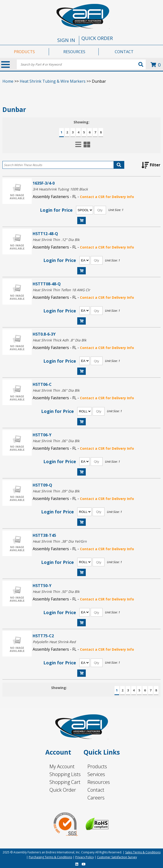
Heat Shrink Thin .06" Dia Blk (56, 390)
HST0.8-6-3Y (44, 334)
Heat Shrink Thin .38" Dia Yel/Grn (60, 541)
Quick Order (63, 790)
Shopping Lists (65, 774)
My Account (62, 766)
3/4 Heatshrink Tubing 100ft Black (60, 189)
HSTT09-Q (42, 485)
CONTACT (124, 52)
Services (96, 774)
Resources (99, 782)
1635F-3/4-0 (44, 183)
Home (8, 81)
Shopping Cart (65, 782)
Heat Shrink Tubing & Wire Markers (53, 81)
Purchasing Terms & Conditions (50, 857)
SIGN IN (66, 40)
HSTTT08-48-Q (47, 284)
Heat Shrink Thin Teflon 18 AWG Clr (61, 290)
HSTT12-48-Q (45, 234)
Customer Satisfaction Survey (117, 857)
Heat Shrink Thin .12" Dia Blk (56, 240)
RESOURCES (74, 52)
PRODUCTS (24, 52)
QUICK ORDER (97, 38)
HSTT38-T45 (44, 535)
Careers (96, 798)
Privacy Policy (85, 857)
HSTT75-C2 (43, 636)
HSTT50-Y (42, 585)
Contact (96, 790)
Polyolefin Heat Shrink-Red (54, 642)
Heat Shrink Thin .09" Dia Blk (56, 491)
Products (97, 766)
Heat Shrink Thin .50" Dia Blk (56, 592)
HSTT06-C (42, 384)
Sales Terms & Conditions (143, 852)
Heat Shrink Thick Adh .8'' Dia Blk (59, 340)
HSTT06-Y (42, 435)
